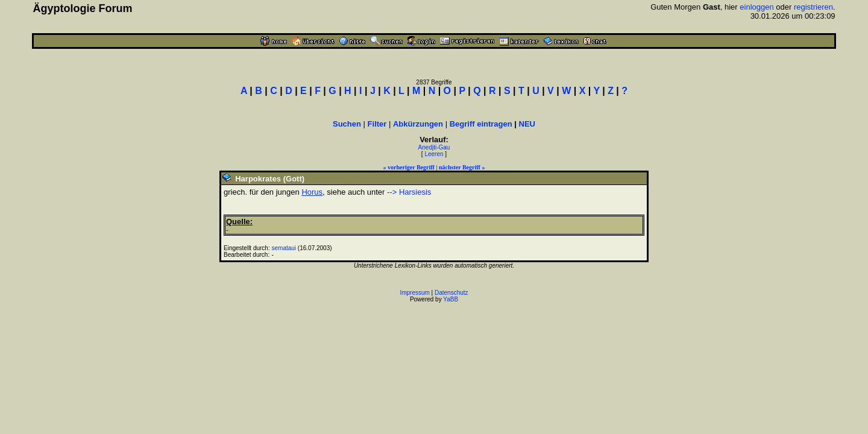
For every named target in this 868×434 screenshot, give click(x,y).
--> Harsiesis (409, 192)
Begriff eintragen (481, 124)
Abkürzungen (418, 124)
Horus (312, 192)
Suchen (347, 124)
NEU (527, 124)
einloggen (756, 7)
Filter (377, 124)
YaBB (451, 299)
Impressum (414, 293)
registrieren (813, 7)
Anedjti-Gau (434, 147)
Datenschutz (451, 293)
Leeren (434, 154)
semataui (284, 248)
